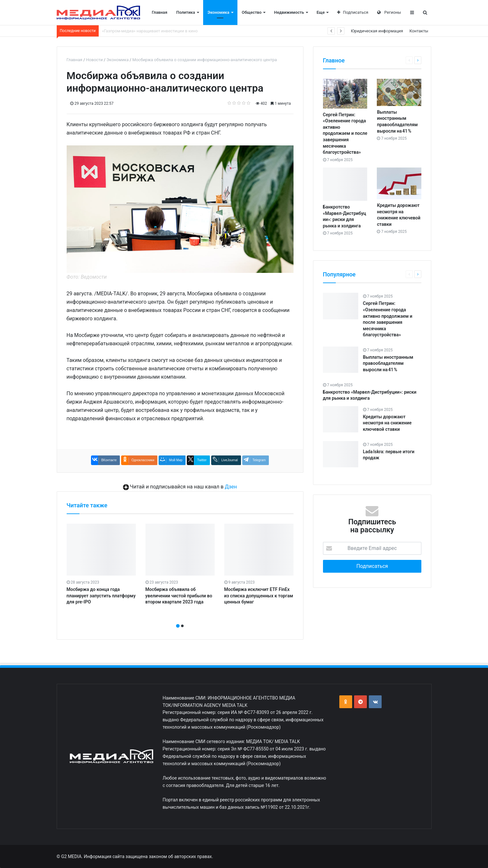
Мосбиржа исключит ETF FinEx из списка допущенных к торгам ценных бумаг (259, 596)
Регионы (389, 12)
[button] (178, 626)
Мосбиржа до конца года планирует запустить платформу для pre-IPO (101, 596)
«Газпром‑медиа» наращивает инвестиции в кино (150, 31)
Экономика (219, 12)
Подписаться (353, 12)
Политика (186, 12)
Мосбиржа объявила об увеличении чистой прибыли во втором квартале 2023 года (179, 596)
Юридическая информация (377, 31)
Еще (321, 12)
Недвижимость (289, 12)
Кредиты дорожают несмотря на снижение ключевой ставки (387, 423)
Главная (160, 12)
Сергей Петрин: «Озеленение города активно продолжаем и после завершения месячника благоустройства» (345, 134)
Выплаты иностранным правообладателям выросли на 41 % (388, 363)
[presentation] (178, 619)
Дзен (231, 487)
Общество (252, 12)
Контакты (419, 31)
